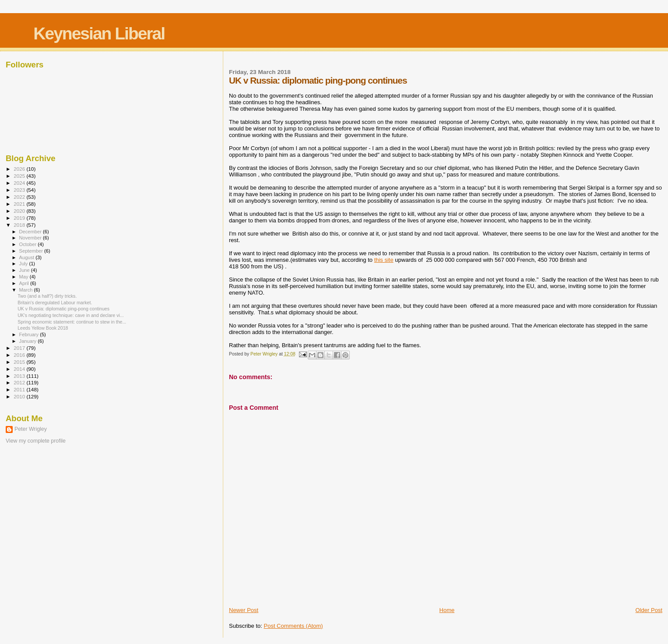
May (25, 277)
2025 (20, 176)
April (25, 283)
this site (384, 260)
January (29, 341)
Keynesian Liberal (99, 33)
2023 (20, 190)
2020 (20, 211)
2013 (20, 376)
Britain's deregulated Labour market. (55, 303)
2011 (20, 389)
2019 (20, 218)
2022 (20, 197)
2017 (20, 348)
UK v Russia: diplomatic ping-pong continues (63, 309)
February (30, 334)
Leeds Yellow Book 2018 (43, 328)
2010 (20, 396)
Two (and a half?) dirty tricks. (47, 296)
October (29, 244)
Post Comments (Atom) (294, 626)
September (32, 251)
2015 (20, 362)
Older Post (649, 610)
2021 (20, 204)
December (31, 232)
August (28, 257)
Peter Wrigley (31, 429)
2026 (20, 169)
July (24, 264)
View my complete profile (36, 441)
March (27, 290)
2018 (20, 225)
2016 (20, 355)
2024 (20, 183)
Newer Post (244, 610)
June (25, 270)
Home (447, 610)
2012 (20, 382)
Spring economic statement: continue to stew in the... (72, 322)
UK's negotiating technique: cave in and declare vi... (71, 315)
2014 (20, 369)
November (31, 238)
